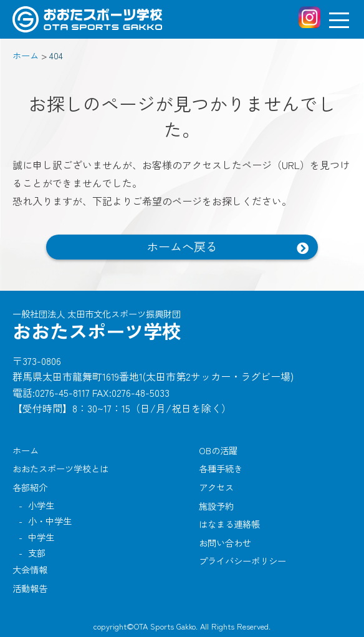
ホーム (26, 450)
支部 (37, 552)
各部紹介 (30, 487)
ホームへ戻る (182, 246)
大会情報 (30, 569)
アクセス (216, 487)
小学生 (41, 505)
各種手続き (221, 468)
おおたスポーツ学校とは (60, 468)
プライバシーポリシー (242, 561)
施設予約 (216, 506)
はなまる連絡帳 (229, 524)
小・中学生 (50, 521)
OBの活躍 (218, 450)
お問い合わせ (225, 542)
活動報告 (30, 588)
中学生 (41, 537)
